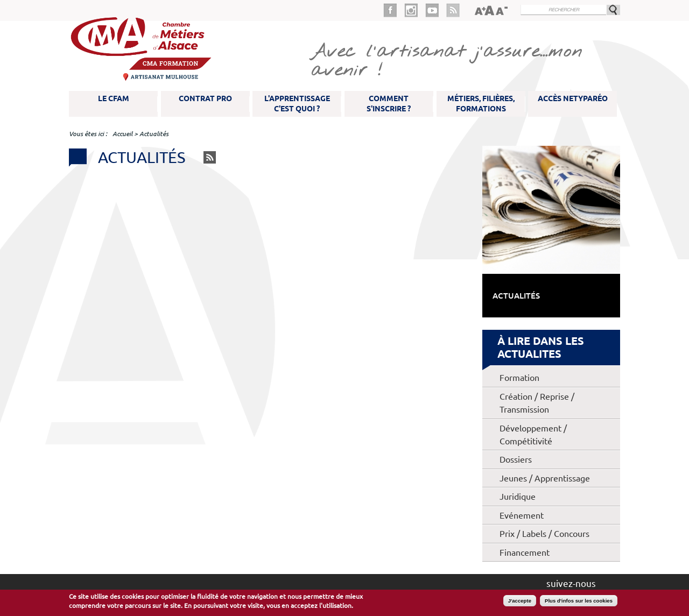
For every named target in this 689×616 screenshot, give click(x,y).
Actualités (516, 296)
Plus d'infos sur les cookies (579, 601)
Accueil (122, 134)
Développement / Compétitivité (533, 435)
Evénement (522, 515)
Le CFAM (114, 98)
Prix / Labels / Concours (544, 534)
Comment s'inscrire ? (389, 104)
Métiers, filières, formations (481, 104)
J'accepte (520, 601)
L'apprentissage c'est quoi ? (297, 104)
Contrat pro (205, 98)
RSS (210, 157)
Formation (519, 378)
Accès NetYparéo (573, 98)
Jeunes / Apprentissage (545, 478)
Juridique (518, 497)
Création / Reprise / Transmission (537, 403)
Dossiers (516, 459)
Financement (525, 553)
